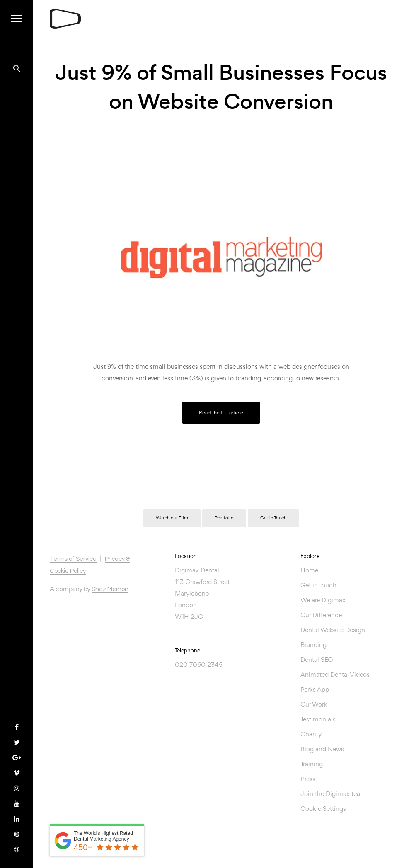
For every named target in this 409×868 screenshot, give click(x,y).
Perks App (315, 689)
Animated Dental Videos (335, 674)
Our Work (314, 704)
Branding (313, 645)
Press (308, 779)
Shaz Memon (110, 589)
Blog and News (322, 749)
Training (312, 764)
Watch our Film (172, 518)
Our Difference (321, 615)
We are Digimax (323, 600)
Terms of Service (73, 559)
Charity (311, 734)
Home (309, 570)
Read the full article (221, 412)
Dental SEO (317, 660)
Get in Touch (273, 518)
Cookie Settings (323, 809)
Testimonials (318, 719)
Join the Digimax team (333, 794)
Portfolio (224, 518)
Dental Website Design (333, 630)
